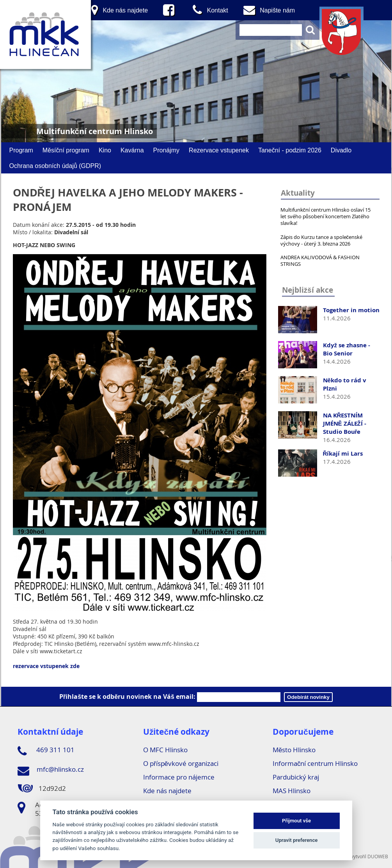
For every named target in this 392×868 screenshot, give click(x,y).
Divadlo (341, 150)
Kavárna (132, 150)
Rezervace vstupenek (219, 150)
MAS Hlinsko (292, 791)
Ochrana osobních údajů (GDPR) (55, 166)
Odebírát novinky (308, 697)
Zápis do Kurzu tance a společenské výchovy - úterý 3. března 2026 (322, 240)
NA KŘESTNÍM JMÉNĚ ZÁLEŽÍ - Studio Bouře (345, 423)
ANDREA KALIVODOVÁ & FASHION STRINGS (320, 261)
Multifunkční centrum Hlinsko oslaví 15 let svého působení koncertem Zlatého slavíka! (326, 216)
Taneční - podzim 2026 (290, 150)
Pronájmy (167, 150)
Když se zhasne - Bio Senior (347, 349)
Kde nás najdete (167, 791)
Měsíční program (66, 150)
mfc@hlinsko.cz (51, 771)
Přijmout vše (296, 821)
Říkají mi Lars (343, 453)
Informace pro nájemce (179, 777)
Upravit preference (297, 840)
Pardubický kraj (296, 777)
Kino (105, 150)
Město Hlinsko (294, 750)
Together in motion (351, 310)
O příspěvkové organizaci (181, 763)
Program (21, 150)
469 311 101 (46, 751)
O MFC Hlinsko (165, 750)
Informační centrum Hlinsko (315, 763)
